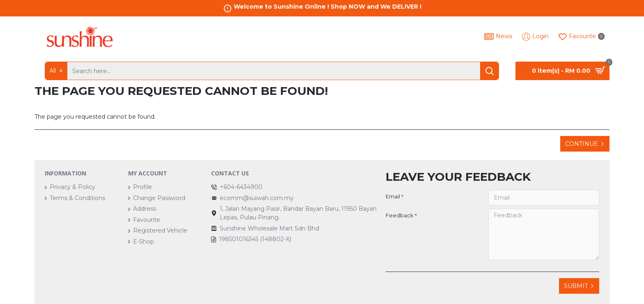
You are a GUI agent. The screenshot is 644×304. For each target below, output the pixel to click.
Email (393, 196)
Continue (582, 144)
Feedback (400, 215)
